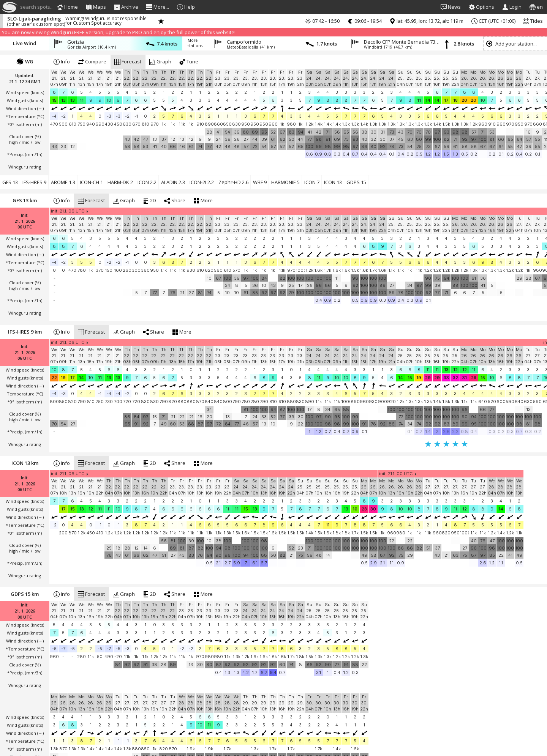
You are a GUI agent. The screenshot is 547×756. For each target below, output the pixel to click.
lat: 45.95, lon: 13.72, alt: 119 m (426, 21)
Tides (533, 21)
